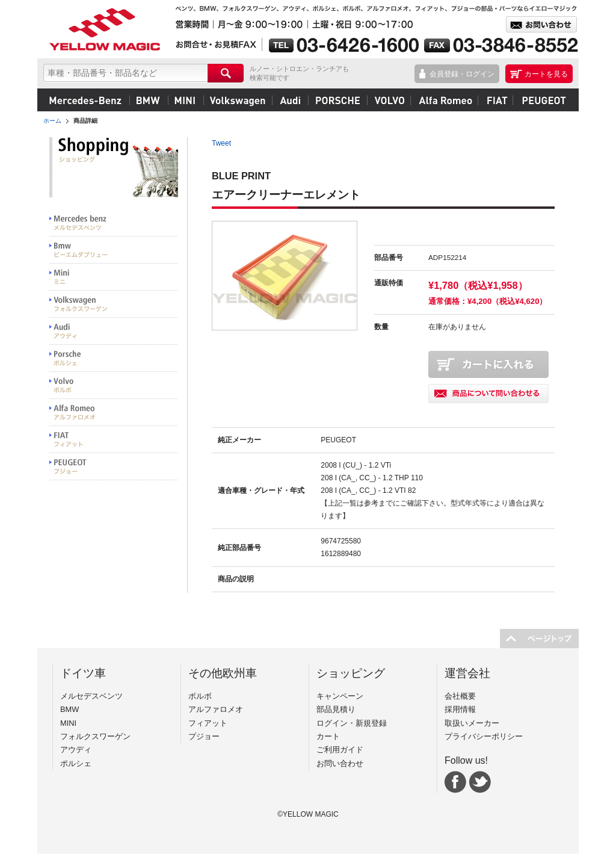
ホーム (52, 121)
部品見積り (336, 709)
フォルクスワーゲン (238, 100)
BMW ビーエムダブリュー (114, 250)
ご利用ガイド (340, 750)
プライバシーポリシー (484, 736)
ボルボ (389, 100)
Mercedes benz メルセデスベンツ (114, 223)
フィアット (495, 100)
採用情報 (460, 709)
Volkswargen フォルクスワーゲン (114, 304)
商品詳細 (85, 121)
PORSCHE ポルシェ (114, 358)
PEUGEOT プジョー (114, 467)
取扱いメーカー (472, 723)
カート (328, 736)
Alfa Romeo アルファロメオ (114, 413)
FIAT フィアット (114, 440)
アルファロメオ (444, 100)
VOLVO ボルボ (114, 385)
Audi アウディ (114, 331)
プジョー (542, 100)
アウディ (290, 100)
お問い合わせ (340, 763)
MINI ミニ (114, 277)
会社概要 (460, 696)
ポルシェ (337, 100)
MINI (186, 100)
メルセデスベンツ (85, 100)
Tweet (221, 143)
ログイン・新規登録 (352, 723)
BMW (149, 100)
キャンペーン (340, 696)
